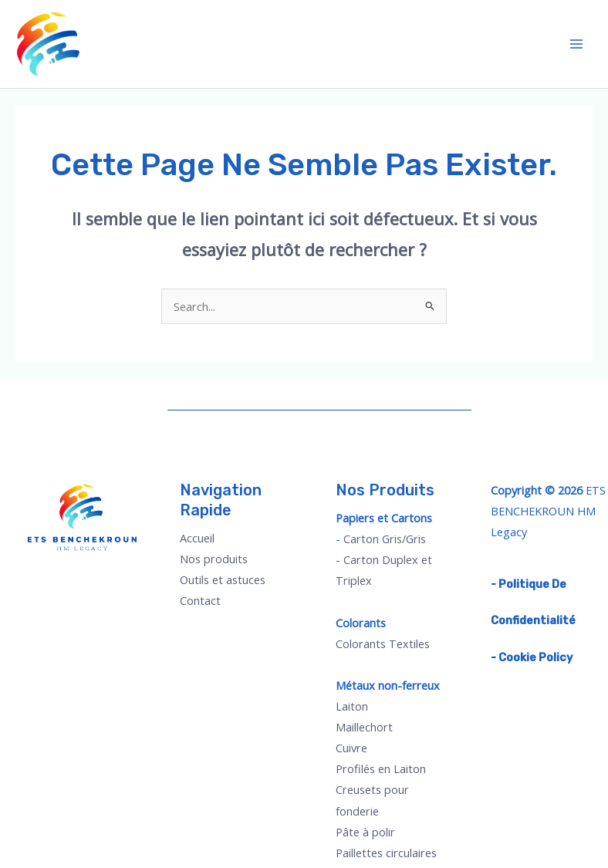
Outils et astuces (223, 579)
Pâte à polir (365, 832)
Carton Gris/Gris (385, 539)
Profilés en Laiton (381, 768)
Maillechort (364, 727)
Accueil (197, 538)
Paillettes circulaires (386, 853)
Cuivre (351, 748)
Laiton (352, 706)
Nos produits (214, 559)
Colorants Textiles (383, 643)
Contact (200, 600)
